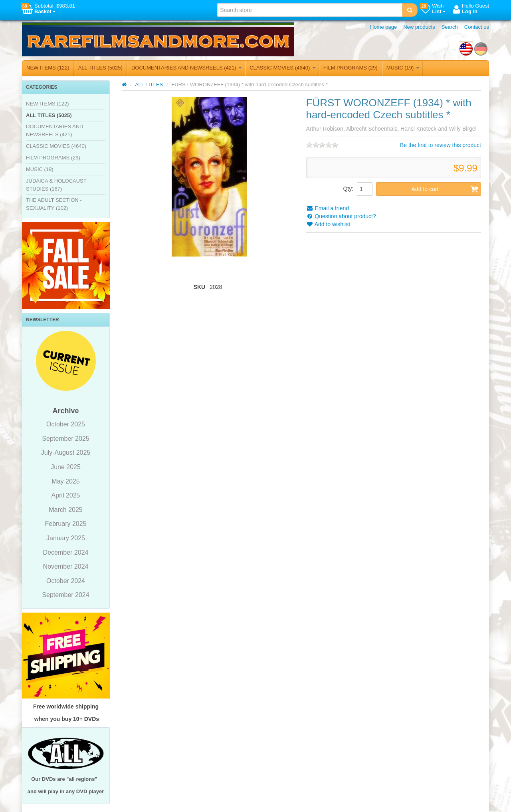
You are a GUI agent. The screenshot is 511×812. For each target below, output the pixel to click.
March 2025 (66, 510)
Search (450, 27)
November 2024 (66, 566)
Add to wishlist (328, 224)
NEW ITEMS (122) (48, 68)
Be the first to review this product (441, 145)
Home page (383, 27)
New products (419, 27)
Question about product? (341, 216)
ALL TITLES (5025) (100, 68)
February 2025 (65, 524)
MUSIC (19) (403, 68)
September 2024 (65, 595)
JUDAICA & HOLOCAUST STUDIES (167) (56, 185)
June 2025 (66, 467)
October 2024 (66, 581)
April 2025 (65, 495)
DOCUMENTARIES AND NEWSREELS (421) (186, 68)
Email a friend (328, 208)
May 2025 (65, 481)
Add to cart (445, 189)
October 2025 (66, 424)
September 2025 (65, 439)
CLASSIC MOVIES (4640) (282, 68)
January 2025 (66, 538)
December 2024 (66, 552)
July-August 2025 (66, 453)
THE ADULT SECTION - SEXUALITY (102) (54, 204)
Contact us (477, 27)
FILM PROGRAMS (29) (351, 68)
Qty (347, 189)
